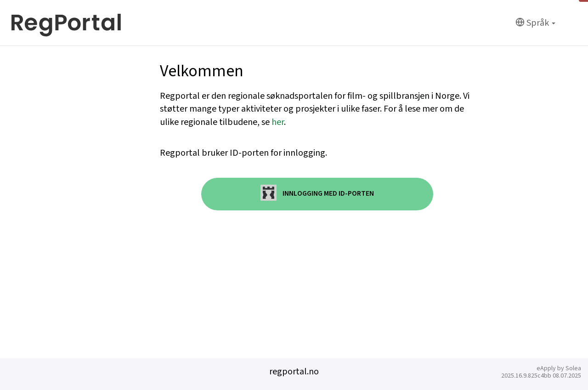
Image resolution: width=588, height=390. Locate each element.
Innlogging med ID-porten (317, 193)
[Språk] (535, 23)
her (278, 122)
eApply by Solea (559, 368)
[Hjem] (66, 23)
